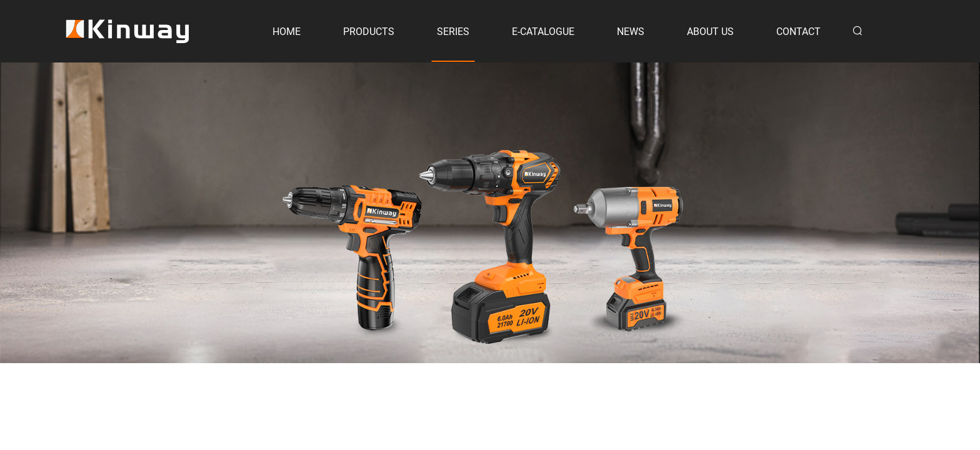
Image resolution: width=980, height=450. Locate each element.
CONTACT (798, 32)
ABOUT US (710, 32)
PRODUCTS (369, 32)
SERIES (453, 32)
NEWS (631, 32)
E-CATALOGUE (543, 32)
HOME (287, 32)
